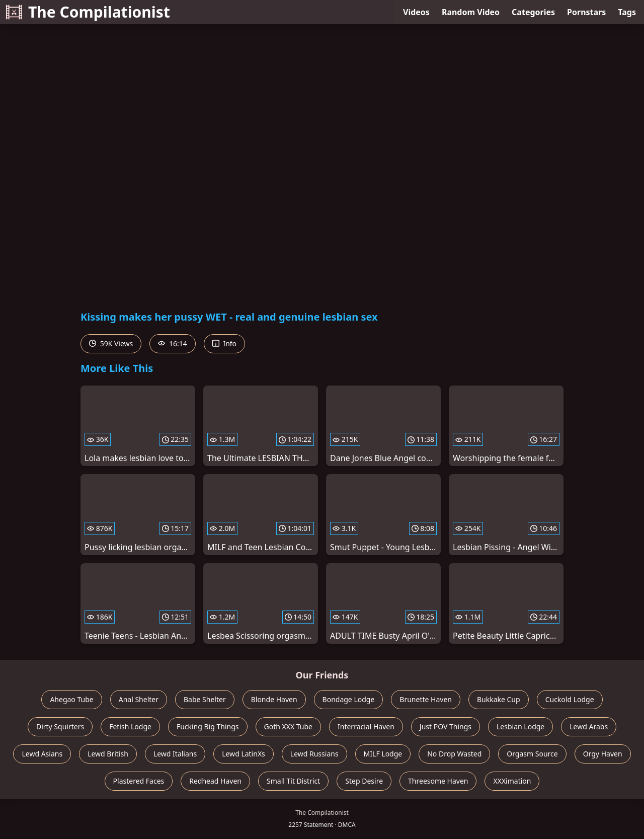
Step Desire (364, 781)
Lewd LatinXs (244, 754)
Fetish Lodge (130, 727)
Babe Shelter (205, 699)
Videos (416, 12)
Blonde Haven (274, 699)
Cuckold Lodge (570, 699)
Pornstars (586, 12)
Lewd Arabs (589, 727)
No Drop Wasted (454, 754)
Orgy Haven (603, 754)
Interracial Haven (366, 727)
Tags (627, 12)
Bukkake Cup (499, 699)
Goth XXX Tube (289, 727)
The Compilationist (88, 12)
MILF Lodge (383, 754)
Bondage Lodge (349, 699)
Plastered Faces (139, 781)
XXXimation (512, 781)
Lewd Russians (314, 754)
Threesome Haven (438, 781)
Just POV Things (446, 727)
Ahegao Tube (71, 699)
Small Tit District (293, 781)
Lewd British (108, 754)
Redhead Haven (215, 781)
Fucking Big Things (208, 727)
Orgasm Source (532, 754)
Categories (533, 12)
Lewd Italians (175, 754)
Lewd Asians (42, 754)
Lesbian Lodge (520, 727)
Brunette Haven (426, 699)
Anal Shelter (139, 699)
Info (224, 344)
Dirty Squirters (60, 727)
